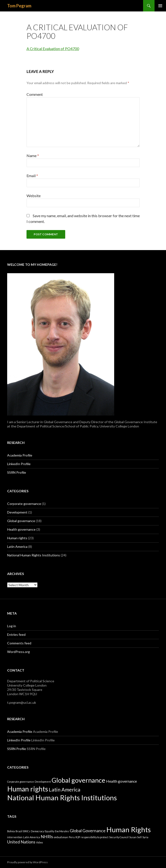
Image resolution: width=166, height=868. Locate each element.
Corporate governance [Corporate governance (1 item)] (21, 782)
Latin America (17, 547)
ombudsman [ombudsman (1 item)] (61, 837)
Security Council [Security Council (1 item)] (119, 837)
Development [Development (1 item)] (43, 782)
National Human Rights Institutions (34, 555)
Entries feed (16, 634)
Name (33, 156)
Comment (35, 94)
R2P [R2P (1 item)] (78, 837)
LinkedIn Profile (19, 464)
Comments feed (19, 643)
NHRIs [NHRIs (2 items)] (47, 837)
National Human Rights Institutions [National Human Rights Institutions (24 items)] (62, 798)
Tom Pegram (19, 6)
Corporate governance (24, 504)
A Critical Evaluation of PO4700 (53, 49)
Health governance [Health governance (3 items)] (121, 781)
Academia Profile (20, 455)
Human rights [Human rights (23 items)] (28, 789)
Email (32, 176)
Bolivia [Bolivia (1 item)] (11, 831)
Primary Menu (160, 6)
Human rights (17, 538)
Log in (12, 626)
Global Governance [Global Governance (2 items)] (88, 831)
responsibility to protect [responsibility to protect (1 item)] (95, 837)
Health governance (21, 529)
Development (17, 512)
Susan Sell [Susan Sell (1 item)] (135, 837)
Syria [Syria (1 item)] (145, 837)
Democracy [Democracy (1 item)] (37, 831)
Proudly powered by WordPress (27, 862)
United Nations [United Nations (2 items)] (21, 842)
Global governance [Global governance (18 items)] (78, 780)
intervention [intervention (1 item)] (15, 837)
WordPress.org (19, 652)
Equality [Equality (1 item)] (49, 831)
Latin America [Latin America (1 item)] (32, 837)
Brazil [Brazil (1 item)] (19, 831)
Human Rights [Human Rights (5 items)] (129, 829)
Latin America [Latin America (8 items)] (64, 790)
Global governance (21, 521)
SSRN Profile (17, 472)
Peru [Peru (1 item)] (72, 837)
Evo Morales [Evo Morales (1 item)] (62, 831)
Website (34, 196)
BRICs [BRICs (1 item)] (27, 831)
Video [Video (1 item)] (39, 842)
